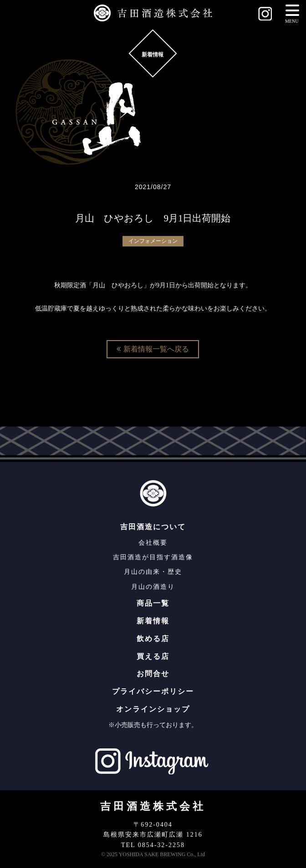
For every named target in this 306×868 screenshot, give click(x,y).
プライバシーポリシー (153, 691)
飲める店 (153, 639)
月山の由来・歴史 (153, 572)
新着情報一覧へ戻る (153, 349)
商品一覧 (153, 603)
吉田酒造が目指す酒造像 (153, 557)
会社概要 (153, 543)
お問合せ (153, 674)
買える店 (153, 656)
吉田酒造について (153, 527)
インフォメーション (153, 241)
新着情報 (153, 621)
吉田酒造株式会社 (153, 806)
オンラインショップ (153, 709)
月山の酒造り (153, 587)
